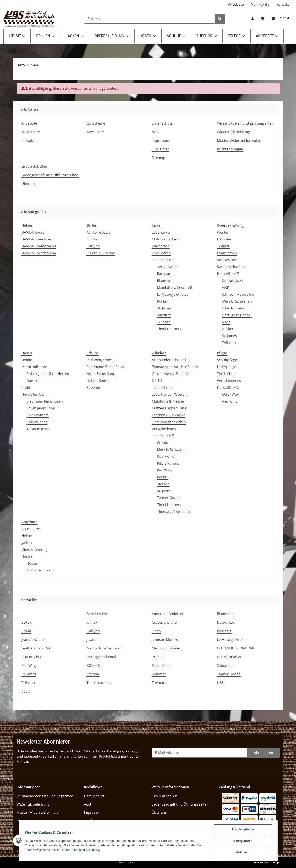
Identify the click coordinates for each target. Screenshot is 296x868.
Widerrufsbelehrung (233, 132)
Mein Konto (260, 4)
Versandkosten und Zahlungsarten (245, 123)
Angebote (236, 4)
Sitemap (158, 158)
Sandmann (226, 665)
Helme (27, 536)
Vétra (26, 691)
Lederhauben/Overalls (170, 394)
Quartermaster (229, 657)
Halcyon (93, 246)
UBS (220, 683)
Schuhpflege (227, 360)
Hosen (27, 556)
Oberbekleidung (34, 550)
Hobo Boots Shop (101, 374)
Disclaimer (160, 149)
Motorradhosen (34, 367)
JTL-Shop (274, 863)
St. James (164, 308)
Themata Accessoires (174, 512)
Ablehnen (242, 853)
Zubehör (94, 387)
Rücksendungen (230, 149)
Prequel (158, 657)
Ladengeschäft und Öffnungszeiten (50, 175)
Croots (162, 443)
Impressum (161, 141)
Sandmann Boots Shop (105, 367)
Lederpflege (227, 367)
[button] (253, 19)
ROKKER (93, 665)
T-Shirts (223, 246)
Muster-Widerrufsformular (239, 141)
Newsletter (95, 132)
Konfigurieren (242, 841)
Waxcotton (161, 246)
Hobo (156, 631)
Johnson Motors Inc (238, 294)
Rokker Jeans (37, 422)
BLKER (26, 622)
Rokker (163, 301)
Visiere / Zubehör (101, 253)
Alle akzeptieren (242, 830)
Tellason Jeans (38, 429)
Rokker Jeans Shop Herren (48, 374)
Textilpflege (226, 374)
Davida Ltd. (226, 622)
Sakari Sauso (162, 665)
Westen (223, 232)
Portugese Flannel (237, 315)
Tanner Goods (169, 498)
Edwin (26, 631)
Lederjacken (162, 232)
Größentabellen (34, 166)
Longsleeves (227, 253)
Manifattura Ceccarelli (175, 287)
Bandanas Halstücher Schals (175, 367)
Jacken (27, 543)
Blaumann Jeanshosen (45, 401)
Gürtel (157, 381)
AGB (155, 132)
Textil (26, 387)
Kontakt (283, 4)
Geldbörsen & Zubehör (171, 374)
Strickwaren (227, 260)
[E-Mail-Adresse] (199, 753)
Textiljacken (161, 253)
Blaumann (165, 281)
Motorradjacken (165, 239)
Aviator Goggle (99, 232)
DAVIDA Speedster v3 (39, 246)
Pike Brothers (233, 308)
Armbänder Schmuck (169, 360)
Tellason (164, 322)
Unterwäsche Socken (169, 422)
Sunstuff (164, 315)
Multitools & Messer (168, 401)
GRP (226, 287)
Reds (226, 322)
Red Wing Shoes (100, 360)
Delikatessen (233, 281)
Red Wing (165, 470)
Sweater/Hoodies (231, 267)
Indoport (224, 631)
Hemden (224, 239)
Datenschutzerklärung (101, 751)
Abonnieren (263, 753)
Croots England (164, 622)
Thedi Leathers (169, 329)
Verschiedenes (164, 429)
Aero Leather (168, 267)
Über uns (29, 184)
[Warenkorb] (280, 19)
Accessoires (31, 529)
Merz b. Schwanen (237, 301)
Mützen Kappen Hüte (169, 408)
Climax (92, 239)
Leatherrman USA (36, 648)
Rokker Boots (97, 381)
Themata (159, 683)
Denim (27, 360)
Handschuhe (162, 387)
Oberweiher (167, 456)
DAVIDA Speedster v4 (39, 253)
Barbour (164, 274)
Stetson (163, 484)
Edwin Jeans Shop (41, 408)
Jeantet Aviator (33, 640)
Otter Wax (230, 394)
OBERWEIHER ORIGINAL (236, 648)
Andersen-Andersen (168, 614)
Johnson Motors (165, 640)
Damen (32, 381)
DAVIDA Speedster (36, 239)
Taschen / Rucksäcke (169, 415)
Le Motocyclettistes (173, 294)
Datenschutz (162, 123)
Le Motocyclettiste (232, 640)
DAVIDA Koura (33, 232)
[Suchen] (150, 19)
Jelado (92, 640)
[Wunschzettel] (263, 19)
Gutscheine (96, 123)
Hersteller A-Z (163, 260)
